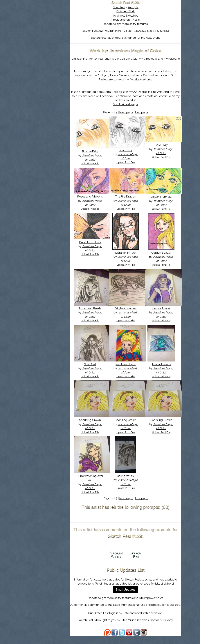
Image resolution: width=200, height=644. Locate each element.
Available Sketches (128, 16)
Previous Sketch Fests (128, 20)
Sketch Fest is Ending (46, 21)
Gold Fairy (162, 149)
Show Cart (41, 48)
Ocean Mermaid (162, 201)
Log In (38, 43)
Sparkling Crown (93, 424)
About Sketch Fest (46, 26)
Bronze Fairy (93, 156)
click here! (169, 588)
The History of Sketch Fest (46, 32)
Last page (144, 117)
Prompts (135, 7)
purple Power (162, 313)
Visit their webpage (127, 108)
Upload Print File (93, 168)
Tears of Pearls (162, 368)
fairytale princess (127, 313)
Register (54, 43)
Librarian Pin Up (128, 257)
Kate (128, 621)
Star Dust (93, 368)
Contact (157, 628)
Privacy (170, 628)
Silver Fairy (127, 154)
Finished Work (128, 11)
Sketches (121, 7)
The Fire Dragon (127, 201)
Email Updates (128, 594)
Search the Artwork (46, 38)
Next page (128, 117)
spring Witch (128, 480)
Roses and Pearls (93, 313)
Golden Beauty (162, 257)
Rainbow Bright (128, 368)
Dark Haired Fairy (93, 246)
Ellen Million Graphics (137, 628)
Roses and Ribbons (93, 201)
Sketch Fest (135, 584)
